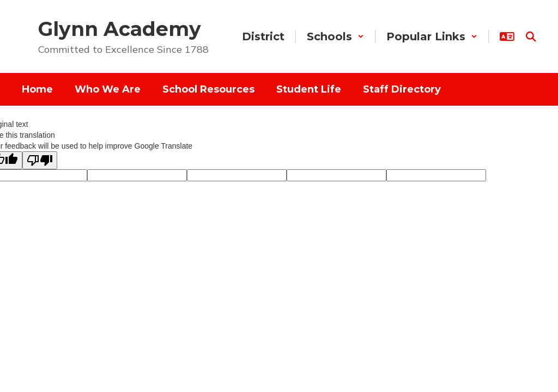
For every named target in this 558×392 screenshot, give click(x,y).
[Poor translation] (40, 160)
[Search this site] (531, 36)
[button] (335, 36)
